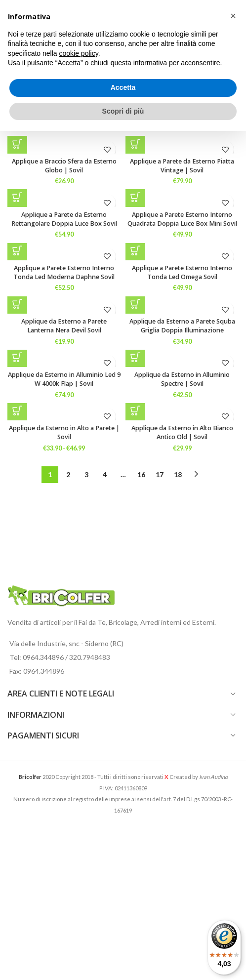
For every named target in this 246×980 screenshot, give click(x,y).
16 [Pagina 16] (141, 474)
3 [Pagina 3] (86, 474)
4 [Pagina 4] (105, 474)
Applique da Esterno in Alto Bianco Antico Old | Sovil (182, 432)
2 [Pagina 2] (68, 474)
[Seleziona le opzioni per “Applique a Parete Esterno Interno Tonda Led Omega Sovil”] (135, 250)
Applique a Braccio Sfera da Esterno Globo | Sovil (64, 166)
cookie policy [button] (79, 53)
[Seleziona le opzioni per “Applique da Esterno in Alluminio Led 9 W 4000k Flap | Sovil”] (17, 357)
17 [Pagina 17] (160, 474)
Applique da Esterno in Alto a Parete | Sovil (64, 432)
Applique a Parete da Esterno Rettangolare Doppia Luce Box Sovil (64, 219)
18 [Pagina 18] (178, 474)
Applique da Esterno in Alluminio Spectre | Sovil (182, 379)
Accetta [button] (123, 87)
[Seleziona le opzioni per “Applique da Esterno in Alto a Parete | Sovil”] (17, 410)
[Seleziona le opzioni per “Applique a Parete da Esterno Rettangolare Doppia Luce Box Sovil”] (17, 197)
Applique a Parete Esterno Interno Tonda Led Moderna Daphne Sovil (64, 272)
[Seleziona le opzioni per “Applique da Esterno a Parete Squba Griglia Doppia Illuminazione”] (135, 304)
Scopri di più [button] (123, 111)
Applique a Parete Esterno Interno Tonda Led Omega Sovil (182, 272)
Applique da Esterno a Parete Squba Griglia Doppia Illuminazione (182, 326)
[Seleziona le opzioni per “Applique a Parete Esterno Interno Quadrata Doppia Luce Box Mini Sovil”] (135, 197)
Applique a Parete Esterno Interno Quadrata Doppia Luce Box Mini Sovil (182, 219)
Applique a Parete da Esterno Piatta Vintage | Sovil (182, 166)
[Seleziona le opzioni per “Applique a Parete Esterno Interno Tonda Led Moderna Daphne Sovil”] (17, 250)
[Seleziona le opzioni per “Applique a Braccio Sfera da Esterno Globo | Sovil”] (17, 144)
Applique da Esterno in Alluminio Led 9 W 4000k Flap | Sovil (64, 379)
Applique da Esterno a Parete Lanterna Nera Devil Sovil (64, 326)
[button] (135, 144)
